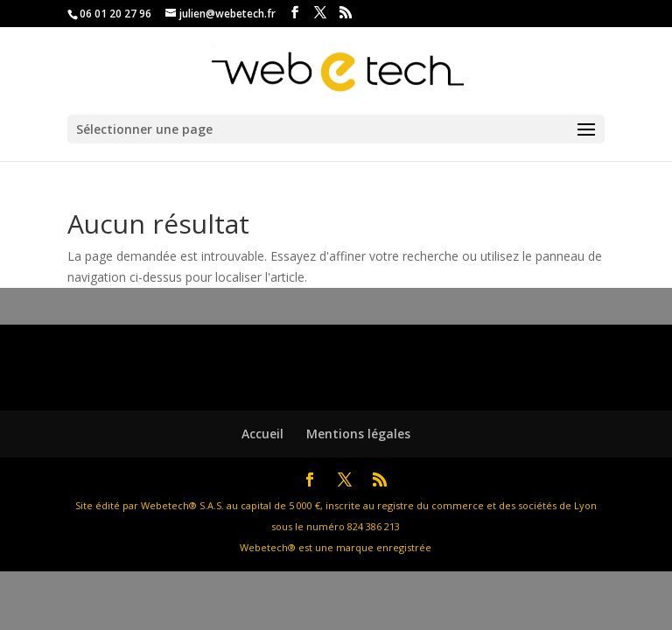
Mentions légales (358, 434)
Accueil (262, 434)
